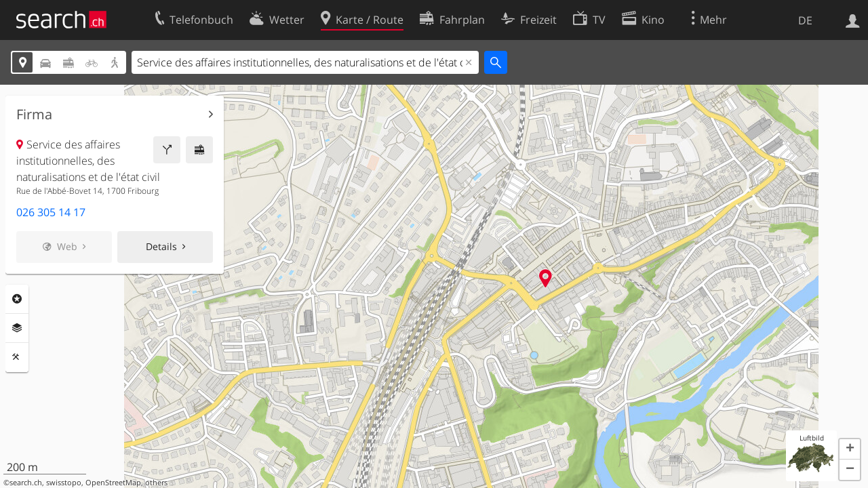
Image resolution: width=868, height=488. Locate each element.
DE (805, 20)
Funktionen (17, 357)
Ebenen (17, 328)
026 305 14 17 (51, 212)
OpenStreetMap (113, 483)
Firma (34, 115)
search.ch (26, 483)
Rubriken (17, 299)
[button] (850, 449)
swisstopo (64, 483)
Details (161, 246)
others (156, 483)
